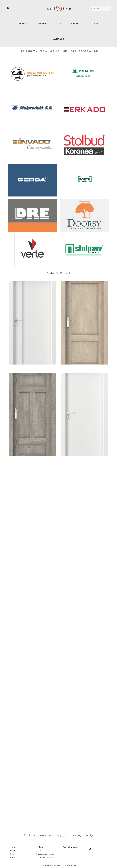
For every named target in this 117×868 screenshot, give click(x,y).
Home (13, 847)
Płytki (39, 850)
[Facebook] (90, 849)
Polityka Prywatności (71, 847)
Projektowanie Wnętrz (45, 857)
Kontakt (13, 857)
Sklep (12, 850)
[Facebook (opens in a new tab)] (8, 8)
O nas (12, 854)
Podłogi (40, 847)
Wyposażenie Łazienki (45, 854)
